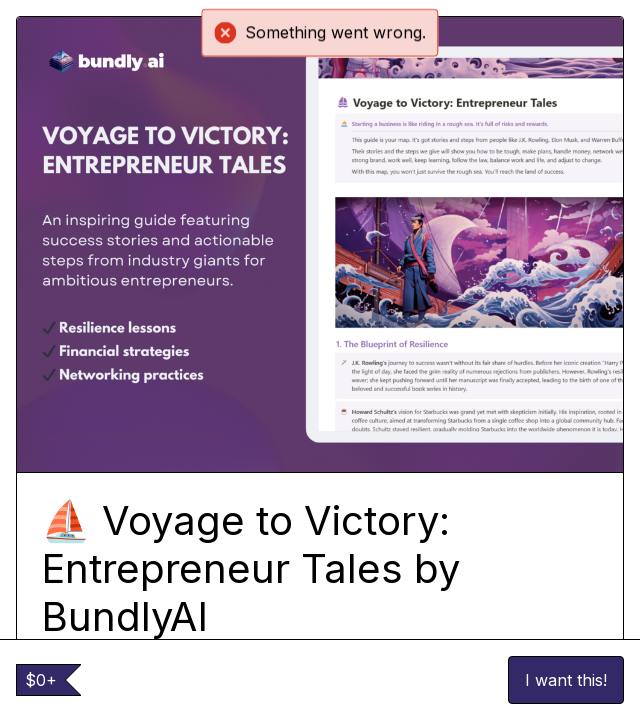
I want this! (566, 680)
